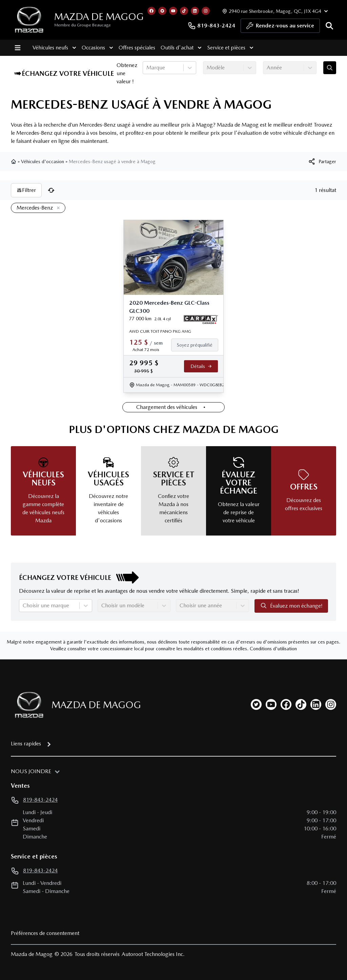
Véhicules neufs (54, 48)
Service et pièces (230, 48)
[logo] (29, 20)
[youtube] (271, 704)
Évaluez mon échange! (291, 606)
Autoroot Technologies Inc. (153, 954)
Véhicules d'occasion (43, 161)
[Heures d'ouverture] (274, 11)
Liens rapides (26, 744)
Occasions (97, 48)
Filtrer (26, 190)
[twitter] (256, 704)
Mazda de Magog (99, 17)
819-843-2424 (211, 26)
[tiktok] (301, 704)
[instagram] (331, 704)
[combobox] (147, 68)
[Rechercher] (329, 26)
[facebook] (286, 704)
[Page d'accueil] (27, 705)
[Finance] (197, 345)
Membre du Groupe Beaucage (83, 25)
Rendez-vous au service (280, 27)
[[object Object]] (322, 161)
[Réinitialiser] (51, 190)
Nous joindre (31, 771)
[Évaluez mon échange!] (330, 68)
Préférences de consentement (45, 933)
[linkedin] (316, 704)
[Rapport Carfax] (201, 320)
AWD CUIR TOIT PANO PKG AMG (160, 331)
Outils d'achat (181, 48)
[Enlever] (57, 208)
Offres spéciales (137, 48)
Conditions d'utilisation (273, 649)
